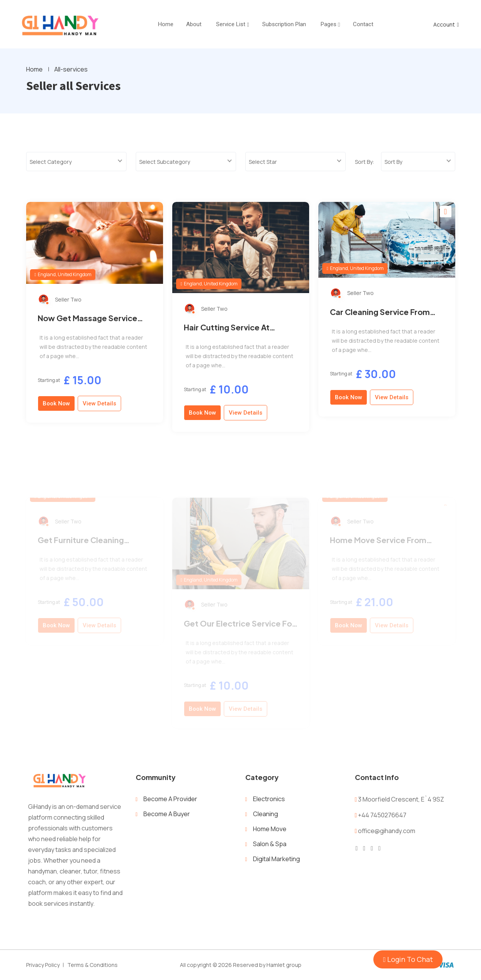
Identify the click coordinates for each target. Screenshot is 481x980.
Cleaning (265, 814)
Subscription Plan (284, 24)
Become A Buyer (167, 814)
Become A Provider (170, 799)
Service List (231, 24)
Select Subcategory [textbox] (165, 162)
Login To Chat (408, 959)
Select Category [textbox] (51, 162)
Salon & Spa (270, 844)
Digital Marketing (276, 859)
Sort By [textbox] (393, 162)
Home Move (270, 829)
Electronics (269, 799)
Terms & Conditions (92, 965)
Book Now (56, 411)
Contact (363, 24)
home (166, 24)
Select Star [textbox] (263, 162)
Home (34, 69)
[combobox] (76, 162)
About (194, 24)
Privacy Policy (43, 965)
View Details (99, 411)
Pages (329, 24)
